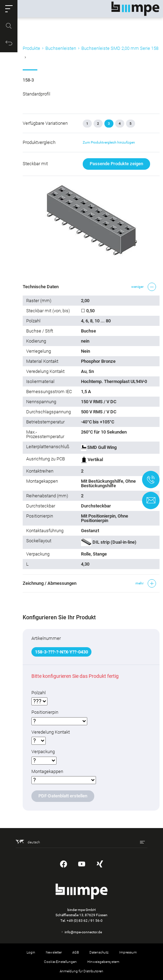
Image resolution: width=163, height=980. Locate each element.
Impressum (128, 952)
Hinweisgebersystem (103, 962)
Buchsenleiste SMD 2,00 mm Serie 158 (120, 48)
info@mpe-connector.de (83, 932)
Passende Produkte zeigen (116, 164)
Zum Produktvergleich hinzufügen (109, 142)
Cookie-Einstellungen (60, 962)
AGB (76, 952)
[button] (9, 9)
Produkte (31, 48)
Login (31, 952)
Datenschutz (99, 952)
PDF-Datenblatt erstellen (63, 796)
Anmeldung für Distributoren (81, 971)
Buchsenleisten (61, 48)
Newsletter (54, 952)
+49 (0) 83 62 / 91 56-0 (85, 921)
